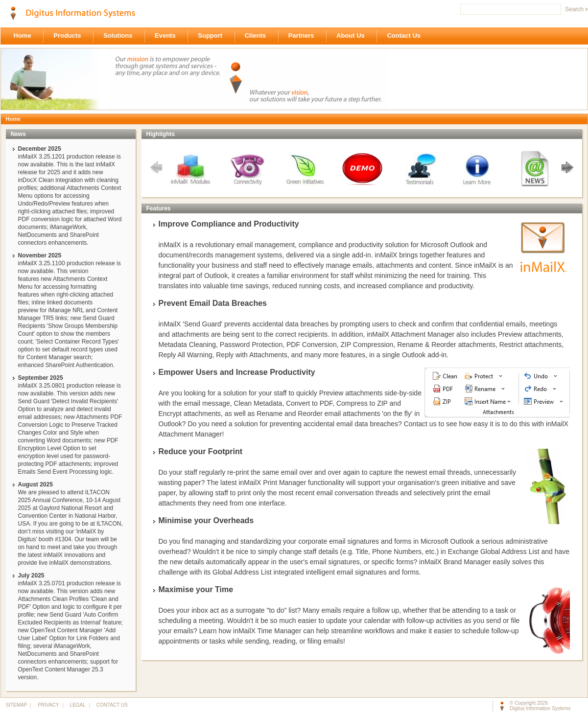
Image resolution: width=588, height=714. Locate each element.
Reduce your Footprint (201, 451)
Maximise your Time (196, 589)
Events (168, 36)
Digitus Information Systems (540, 708)
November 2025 (40, 255)
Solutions (120, 36)
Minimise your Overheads (206, 520)
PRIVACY (48, 705)
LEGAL (78, 705)
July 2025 (31, 576)
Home (25, 36)
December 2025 (40, 149)
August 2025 (35, 484)
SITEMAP (16, 705)
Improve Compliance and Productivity (229, 224)
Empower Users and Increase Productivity (237, 372)
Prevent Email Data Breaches (213, 303)
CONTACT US (110, 705)
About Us (353, 36)
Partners (304, 36)
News (18, 134)
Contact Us (406, 36)
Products (70, 36)
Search (574, 9)
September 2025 (41, 378)
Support (212, 36)
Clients (258, 36)
